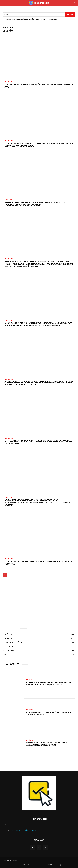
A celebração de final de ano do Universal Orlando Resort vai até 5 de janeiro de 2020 (39, 383)
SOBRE (24, 865)
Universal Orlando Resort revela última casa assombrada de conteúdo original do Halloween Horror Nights (38, 502)
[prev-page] (4, 762)
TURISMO (9, 200)
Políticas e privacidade (36, 865)
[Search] (70, 15)
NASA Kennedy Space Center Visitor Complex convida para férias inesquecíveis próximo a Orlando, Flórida (38, 324)
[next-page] (20, 575)
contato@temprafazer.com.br (24, 830)
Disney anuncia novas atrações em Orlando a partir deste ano (39, 86)
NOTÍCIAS (9, 82)
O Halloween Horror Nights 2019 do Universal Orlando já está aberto (38, 442)
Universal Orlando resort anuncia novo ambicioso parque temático (39, 563)
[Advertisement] (39, 603)
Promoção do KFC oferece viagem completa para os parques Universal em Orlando (35, 204)
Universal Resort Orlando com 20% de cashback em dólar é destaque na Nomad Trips (39, 145)
